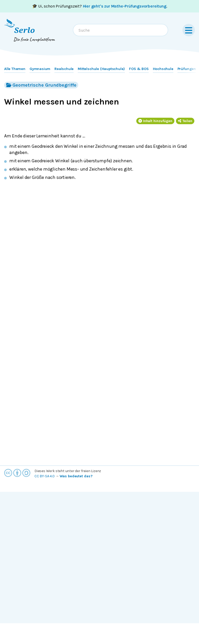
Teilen (185, 121)
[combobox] (120, 30)
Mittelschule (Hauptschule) (101, 69)
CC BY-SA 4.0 (45, 476)
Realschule (64, 69)
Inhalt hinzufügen (155, 121)
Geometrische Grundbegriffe (41, 85)
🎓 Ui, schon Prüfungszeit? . (100, 6)
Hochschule (163, 69)
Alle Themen (15, 69)
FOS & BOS (139, 69)
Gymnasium (40, 69)
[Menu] (189, 30)
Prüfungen (187, 69)
